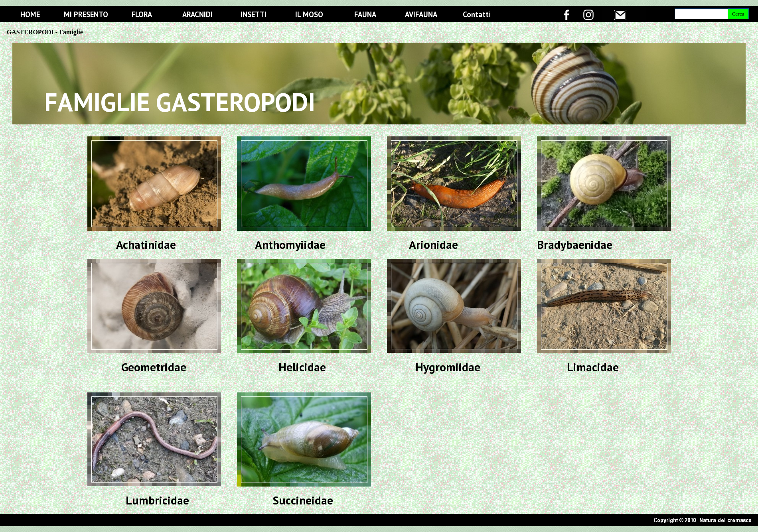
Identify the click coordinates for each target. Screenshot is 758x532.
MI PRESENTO (86, 14)
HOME (30, 14)
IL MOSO (309, 14)
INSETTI (254, 14)
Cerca (738, 14)
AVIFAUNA (421, 14)
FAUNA (365, 14)
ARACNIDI (197, 14)
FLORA (142, 14)
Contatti (477, 14)
